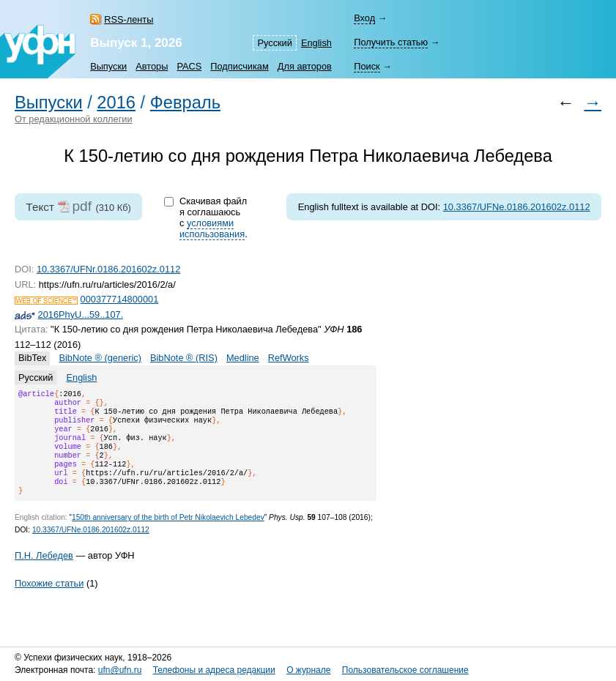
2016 (116, 103)
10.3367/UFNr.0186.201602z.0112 (108, 269)
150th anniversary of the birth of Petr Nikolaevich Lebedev (168, 535)
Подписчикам (239, 66)
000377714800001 (120, 299)
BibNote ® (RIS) (184, 358)
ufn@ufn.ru (120, 670)
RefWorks (289, 358)
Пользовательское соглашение (405, 670)
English (316, 43)
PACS (189, 66)
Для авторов (305, 66)
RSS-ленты (129, 19)
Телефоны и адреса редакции (214, 670)
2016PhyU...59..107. (81, 315)
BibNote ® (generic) (100, 358)
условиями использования (212, 228)
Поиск (367, 66)
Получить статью (391, 42)
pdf (82, 206)
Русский (274, 43)
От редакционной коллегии (74, 119)
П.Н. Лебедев (44, 573)
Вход (364, 18)
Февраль (185, 103)
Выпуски (108, 66)
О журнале (308, 670)
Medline (243, 358)
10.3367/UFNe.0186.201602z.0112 (517, 207)
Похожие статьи (49, 601)
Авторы (152, 66)
